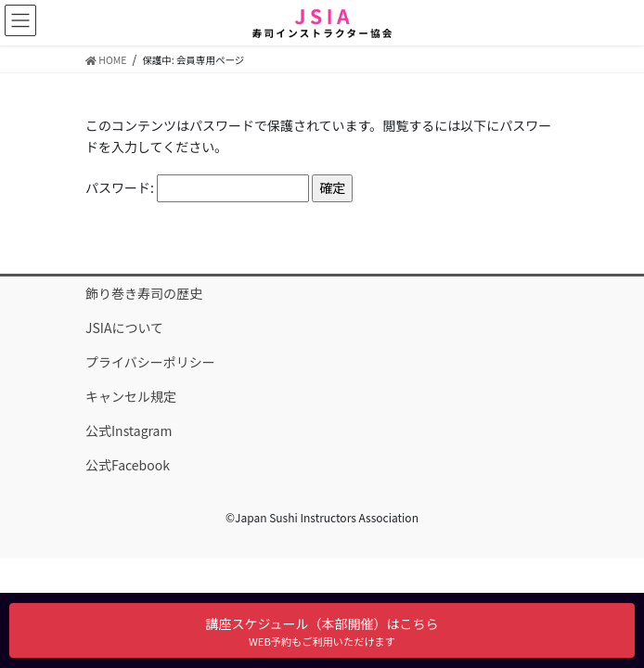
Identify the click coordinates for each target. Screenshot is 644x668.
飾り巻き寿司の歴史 (144, 293)
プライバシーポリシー (150, 362)
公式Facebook (128, 465)
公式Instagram (129, 430)
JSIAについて (124, 328)
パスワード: (197, 188)
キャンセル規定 (131, 396)
